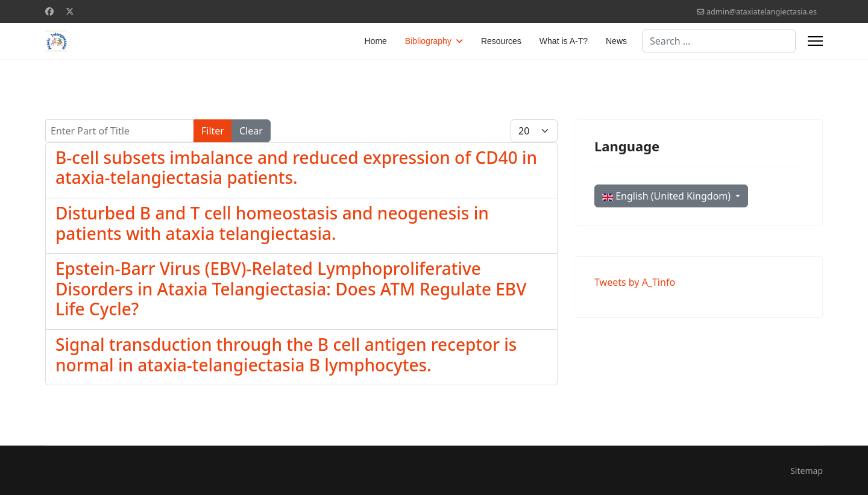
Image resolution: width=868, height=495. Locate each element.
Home (376, 41)
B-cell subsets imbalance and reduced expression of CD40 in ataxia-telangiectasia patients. (296, 168)
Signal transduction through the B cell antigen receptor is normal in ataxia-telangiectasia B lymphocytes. (286, 355)
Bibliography (428, 41)
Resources (501, 41)
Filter (213, 131)
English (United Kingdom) (668, 196)
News (616, 41)
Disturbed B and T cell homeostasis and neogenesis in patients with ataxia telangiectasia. (272, 223)
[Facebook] (49, 11)
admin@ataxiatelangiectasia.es (762, 12)
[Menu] (815, 41)
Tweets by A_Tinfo (635, 282)
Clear (251, 131)
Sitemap (807, 471)
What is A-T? (564, 41)
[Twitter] (70, 11)
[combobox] (719, 41)
